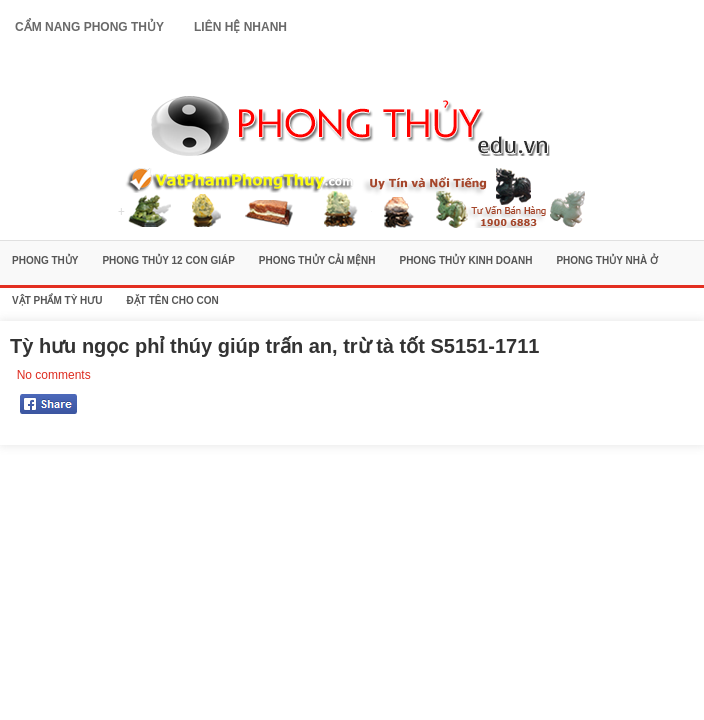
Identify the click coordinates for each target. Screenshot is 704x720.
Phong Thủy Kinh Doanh (465, 260)
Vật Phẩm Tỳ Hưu (57, 300)
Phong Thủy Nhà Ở (607, 260)
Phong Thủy (45, 260)
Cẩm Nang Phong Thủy (89, 27)
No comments (54, 375)
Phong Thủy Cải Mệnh (317, 260)
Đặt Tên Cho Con (173, 300)
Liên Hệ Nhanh (240, 27)
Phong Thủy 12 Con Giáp (168, 260)
